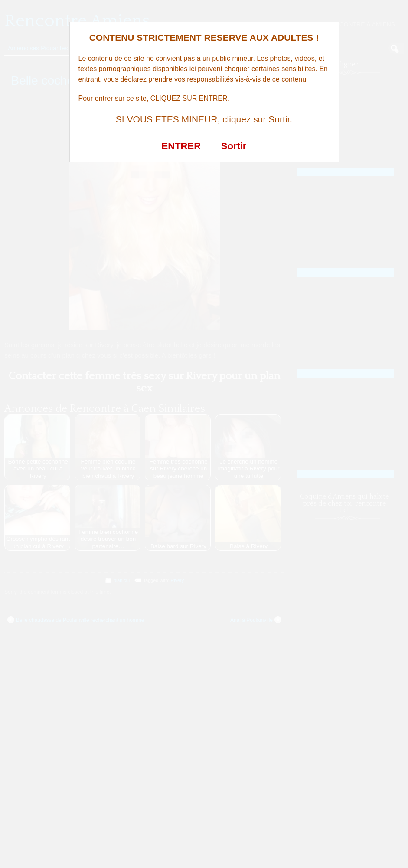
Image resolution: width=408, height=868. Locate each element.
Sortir (234, 146)
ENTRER (181, 146)
